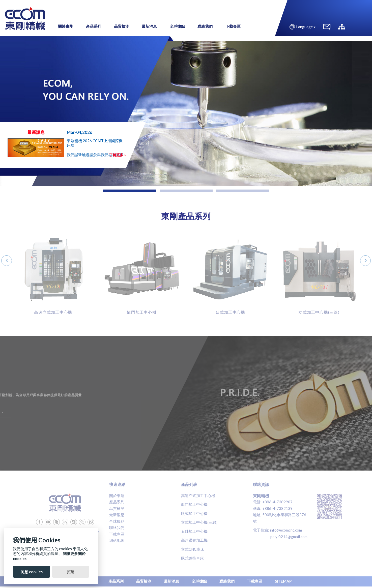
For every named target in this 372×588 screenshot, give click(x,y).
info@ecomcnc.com (286, 530)
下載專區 (117, 534)
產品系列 (117, 502)
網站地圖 (117, 540)
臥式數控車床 (192, 558)
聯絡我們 (117, 528)
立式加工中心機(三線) (199, 522)
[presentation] (7, 261)
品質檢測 (117, 508)
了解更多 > (118, 155)
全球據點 (117, 521)
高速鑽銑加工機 (194, 540)
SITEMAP (283, 580)
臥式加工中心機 (194, 513)
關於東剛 (117, 496)
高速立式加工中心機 (198, 496)
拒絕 (71, 572)
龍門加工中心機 (194, 504)
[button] (130, 191)
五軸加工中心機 (194, 531)
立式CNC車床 (193, 549)
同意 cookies (32, 572)
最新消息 (117, 515)
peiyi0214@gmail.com (289, 537)
